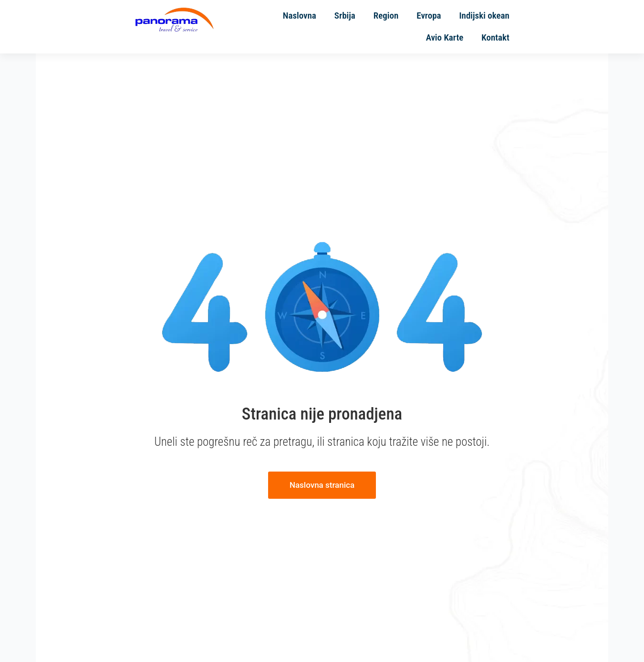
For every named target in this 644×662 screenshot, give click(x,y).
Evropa (402, 28)
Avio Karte (520, 28)
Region (360, 28)
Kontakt (571, 28)
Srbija (319, 28)
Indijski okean (458, 28)
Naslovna (273, 28)
